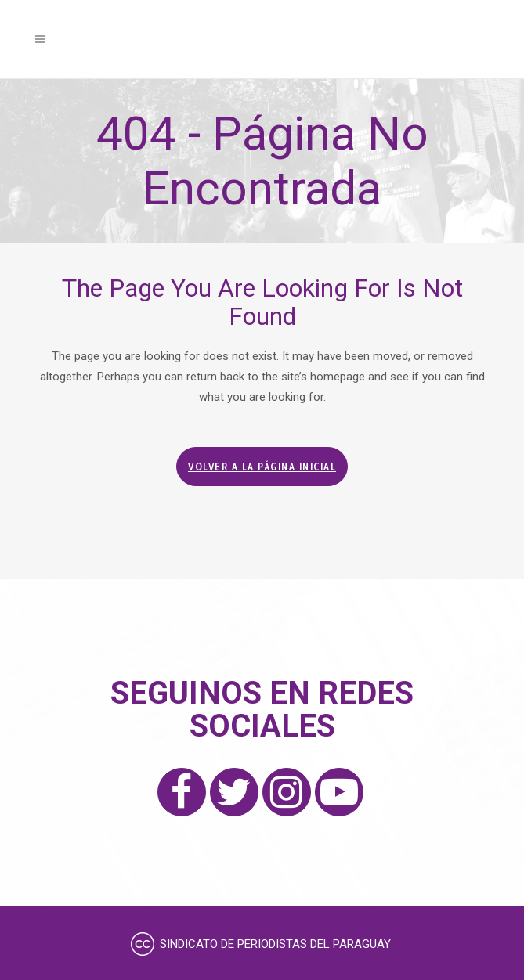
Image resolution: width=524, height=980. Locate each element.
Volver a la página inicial (262, 467)
